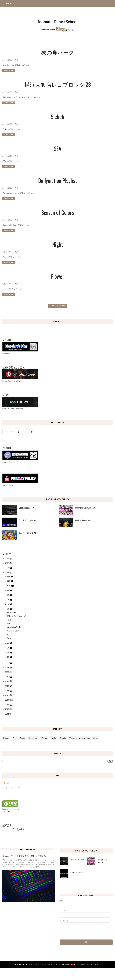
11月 (9, 581)
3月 (9, 648)
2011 (7, 714)
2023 (7, 573)
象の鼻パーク (58, 52)
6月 (9, 604)
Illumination (33, 738)
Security (63, 738)
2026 (7, 559)
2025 (7, 563)
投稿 (6, 783)
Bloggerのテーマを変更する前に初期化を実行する (24, 856)
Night (58, 244)
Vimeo (96, 738)
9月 (9, 590)
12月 (9, 576)
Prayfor (54, 738)
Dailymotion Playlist (57, 180)
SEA (58, 148)
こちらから (7, 812)
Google (22, 738)
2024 (7, 568)
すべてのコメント (12, 788)
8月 (9, 595)
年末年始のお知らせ (28, 520)
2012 (7, 709)
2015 (7, 695)
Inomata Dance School (88, 965)
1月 (9, 657)
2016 (7, 691)
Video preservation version (80, 738)
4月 (9, 643)
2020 (7, 672)
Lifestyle (44, 738)
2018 (7, 681)
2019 (7, 677)
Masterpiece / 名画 (27, 508)
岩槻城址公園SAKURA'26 (85, 508)
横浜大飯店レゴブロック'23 (58, 84)
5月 (9, 609)
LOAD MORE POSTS (58, 306)
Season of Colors (58, 212)
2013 (7, 705)
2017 (7, 686)
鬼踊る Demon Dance (84, 520)
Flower (58, 276)
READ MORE (9, 71)
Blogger (6, 738)
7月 (9, 600)
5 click (57, 117)
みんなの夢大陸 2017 (28, 533)
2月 (9, 653)
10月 (9, 586)
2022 (7, 663)
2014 (7, 700)
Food (15, 738)
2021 (7, 668)
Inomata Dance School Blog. (47, 965)
